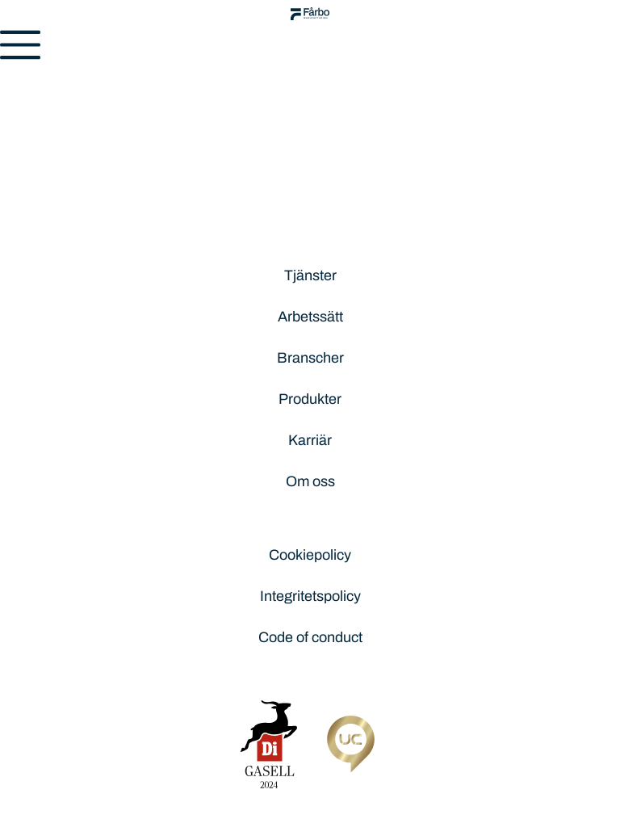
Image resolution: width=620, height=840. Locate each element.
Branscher (310, 358)
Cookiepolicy (310, 555)
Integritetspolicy (310, 596)
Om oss (310, 481)
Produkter (310, 399)
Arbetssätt (310, 317)
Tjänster (310, 275)
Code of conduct (310, 637)
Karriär (310, 440)
